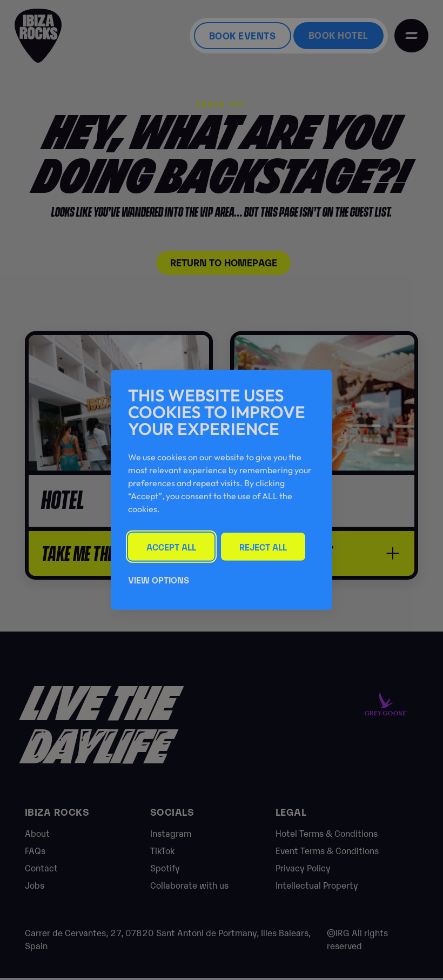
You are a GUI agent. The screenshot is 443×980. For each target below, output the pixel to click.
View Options (159, 580)
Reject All (265, 546)
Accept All (172, 546)
